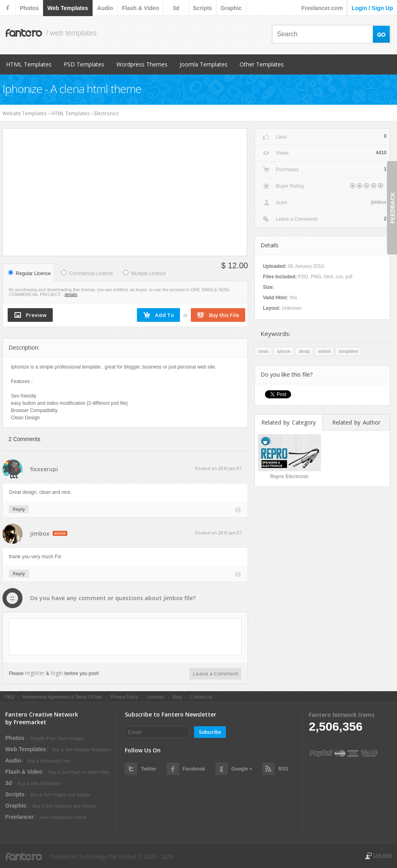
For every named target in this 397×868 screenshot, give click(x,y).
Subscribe (210, 732)
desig (304, 351)
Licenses (155, 697)
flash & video (141, 8)
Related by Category (288, 422)
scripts (202, 8)
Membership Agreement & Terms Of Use (62, 697)
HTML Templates (29, 64)
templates (349, 351)
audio (105, 8)
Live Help (383, 855)
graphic (231, 8)
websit (324, 351)
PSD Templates (84, 64)
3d (176, 8)
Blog (177, 697)
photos (29, 8)
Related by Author (356, 422)
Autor (282, 203)
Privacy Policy (124, 697)
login (57, 673)
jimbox (40, 533)
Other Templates (262, 64)
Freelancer (20, 817)
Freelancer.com (322, 8)
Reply (19, 509)
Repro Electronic (289, 476)
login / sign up (372, 8)
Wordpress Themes (142, 64)
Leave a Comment (216, 673)
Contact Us (201, 697)
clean (263, 351)
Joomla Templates (204, 64)
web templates (67, 8)
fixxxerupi (44, 469)
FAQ (10, 697)
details (71, 294)
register (35, 673)
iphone (284, 351)
